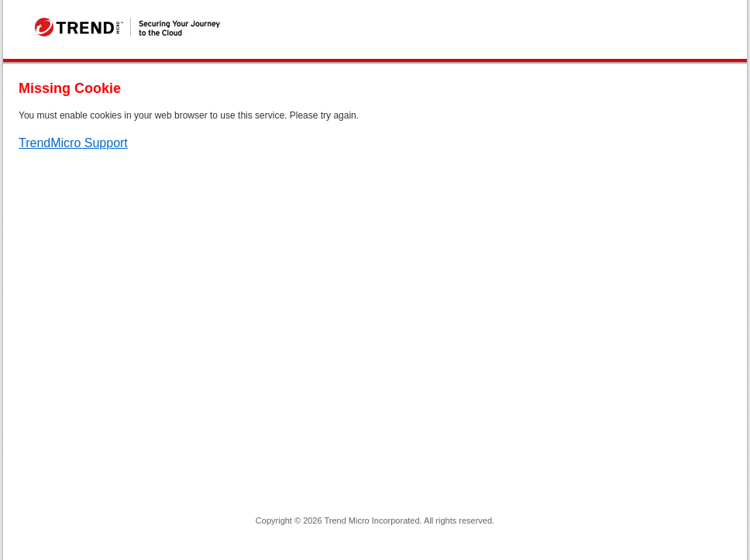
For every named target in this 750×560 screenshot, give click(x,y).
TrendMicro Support (73, 143)
